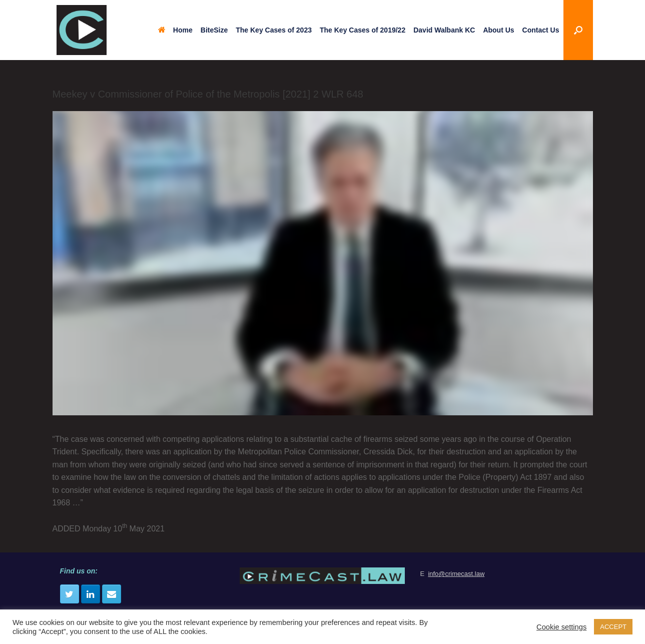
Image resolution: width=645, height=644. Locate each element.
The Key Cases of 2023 (274, 30)
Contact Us (541, 30)
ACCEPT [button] (613, 627)
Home (175, 30)
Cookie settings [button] (561, 627)
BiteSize (214, 30)
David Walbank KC (444, 30)
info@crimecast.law (456, 574)
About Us (498, 30)
